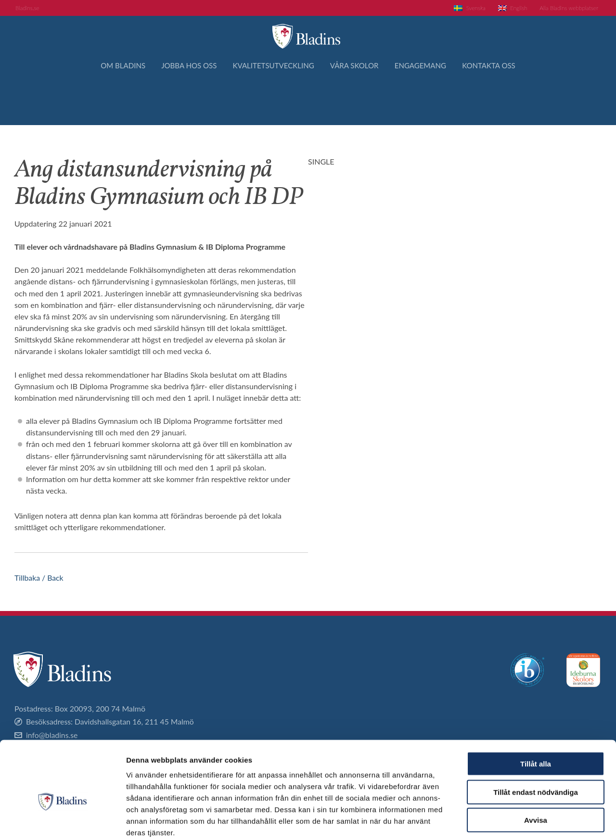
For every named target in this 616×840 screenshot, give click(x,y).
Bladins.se (29, 9)
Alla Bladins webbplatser (565, 9)
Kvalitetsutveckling (270, 99)
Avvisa (536, 770)
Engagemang (429, 99)
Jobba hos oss (180, 99)
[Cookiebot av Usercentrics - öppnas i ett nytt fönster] (62, 821)
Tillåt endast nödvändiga (536, 742)
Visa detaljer (523, 821)
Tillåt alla (536, 713)
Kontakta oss (503, 99)
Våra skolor (358, 99)
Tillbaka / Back (39, 578)
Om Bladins (109, 99)
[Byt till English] (503, 9)
